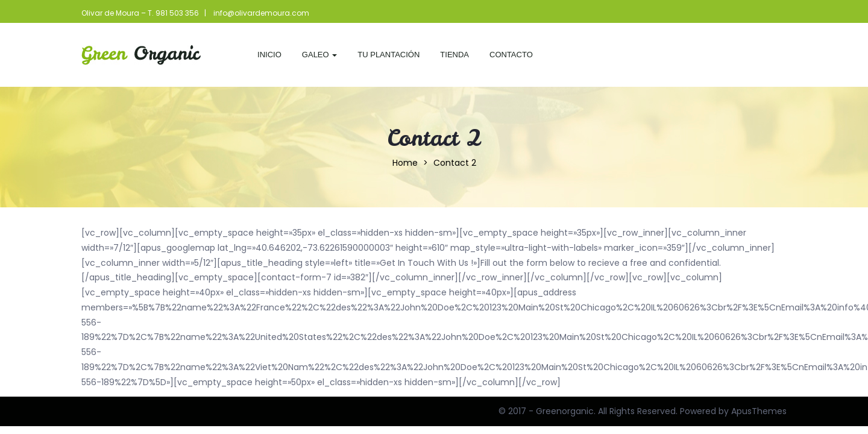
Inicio (269, 55)
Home (405, 163)
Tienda (454, 55)
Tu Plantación (388, 55)
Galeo (319, 55)
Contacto (511, 55)
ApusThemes (759, 411)
